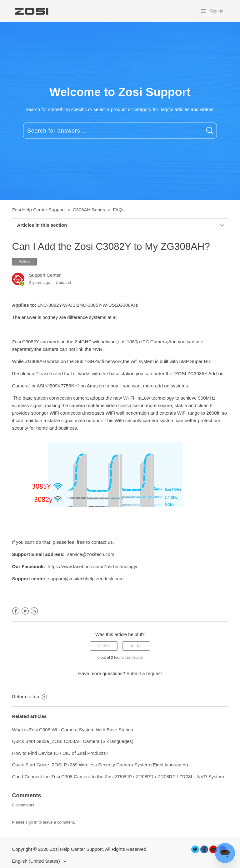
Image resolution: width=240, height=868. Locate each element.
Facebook (16, 611)
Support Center (45, 275)
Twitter (25, 611)
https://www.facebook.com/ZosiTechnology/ (93, 566)
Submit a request (144, 673)
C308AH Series (89, 210)
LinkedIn (34, 611)
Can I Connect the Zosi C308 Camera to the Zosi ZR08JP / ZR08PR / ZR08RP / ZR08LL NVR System (118, 777)
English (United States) (37, 861)
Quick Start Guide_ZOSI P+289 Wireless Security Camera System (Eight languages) (100, 765)
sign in (32, 822)
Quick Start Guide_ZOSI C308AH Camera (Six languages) (73, 741)
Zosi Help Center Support (38, 210)
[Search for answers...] (120, 131)
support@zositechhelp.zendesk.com (86, 579)
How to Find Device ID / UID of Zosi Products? (60, 753)
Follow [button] (24, 262)
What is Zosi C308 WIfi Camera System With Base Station (72, 730)
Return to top (29, 696)
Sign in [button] (217, 11)
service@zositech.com (91, 554)
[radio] (104, 646)
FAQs (119, 210)
